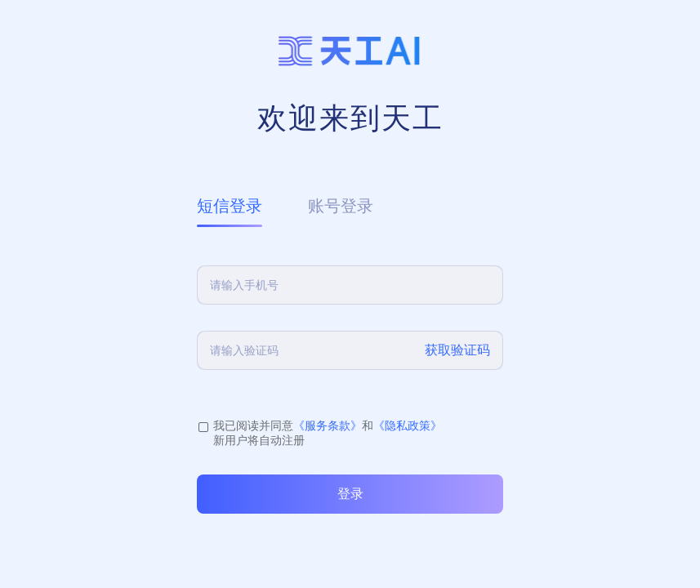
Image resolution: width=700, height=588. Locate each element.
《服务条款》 (328, 425)
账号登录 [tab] (341, 206)
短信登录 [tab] (230, 206)
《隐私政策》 (408, 425)
